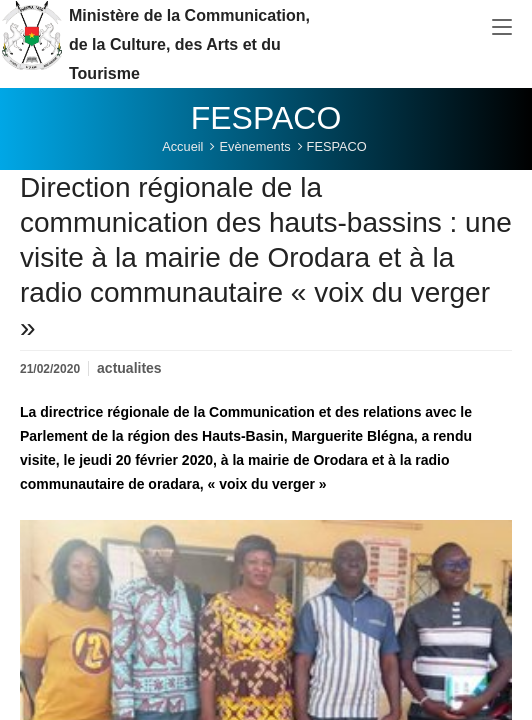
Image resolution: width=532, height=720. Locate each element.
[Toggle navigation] (502, 28)
